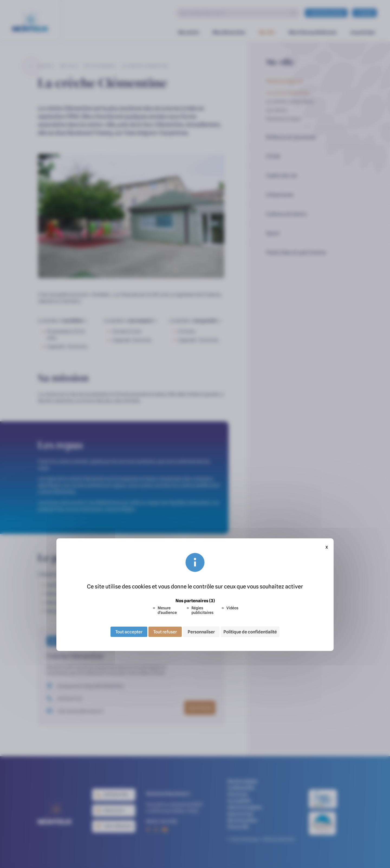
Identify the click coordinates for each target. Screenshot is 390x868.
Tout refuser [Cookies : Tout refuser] (165, 632)
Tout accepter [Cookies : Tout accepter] (129, 632)
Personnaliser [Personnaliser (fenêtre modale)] (201, 632)
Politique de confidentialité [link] (250, 632)
